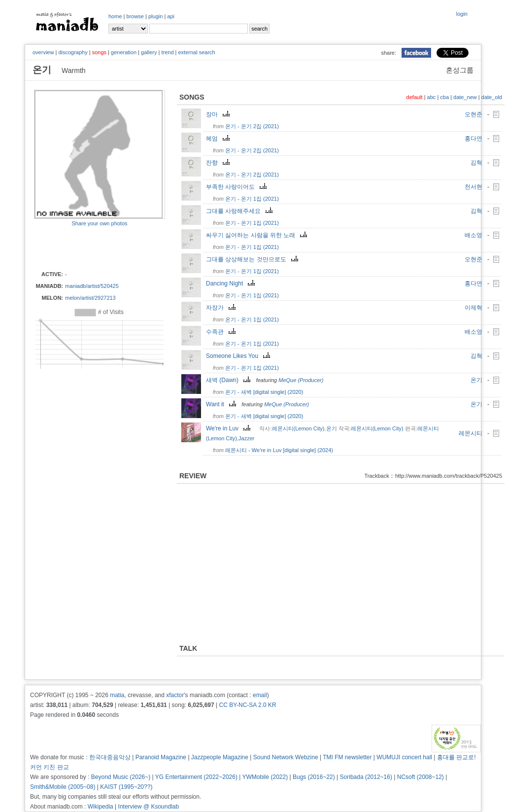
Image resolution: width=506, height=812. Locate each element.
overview (43, 52)
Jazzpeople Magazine (220, 757)
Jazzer (246, 438)
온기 (476, 380)
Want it (222, 404)
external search (196, 52)
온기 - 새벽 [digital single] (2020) (264, 392)
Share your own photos (99, 223)
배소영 (473, 235)
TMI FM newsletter (347, 757)
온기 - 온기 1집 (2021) (252, 199)
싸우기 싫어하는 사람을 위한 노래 (258, 235)
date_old (492, 97)
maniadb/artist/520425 (92, 286)
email (260, 695)
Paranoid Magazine (161, 757)
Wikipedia (101, 807)
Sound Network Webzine (286, 757)
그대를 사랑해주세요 (240, 211)
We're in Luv (229, 428)
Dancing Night (232, 283)
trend (167, 52)
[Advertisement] (92, 248)
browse (135, 16)
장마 (219, 114)
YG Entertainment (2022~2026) (196, 777)
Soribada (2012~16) (366, 777)
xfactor (175, 695)
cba (444, 97)
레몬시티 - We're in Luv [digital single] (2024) (279, 450)
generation (124, 52)
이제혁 (473, 308)
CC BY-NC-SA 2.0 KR (247, 705)
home (115, 16)
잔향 (219, 163)
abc (432, 97)
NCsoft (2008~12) (421, 777)
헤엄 (219, 139)
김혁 (476, 163)
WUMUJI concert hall (404, 757)
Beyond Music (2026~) (121, 777)
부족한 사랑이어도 (237, 187)
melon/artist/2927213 (90, 298)
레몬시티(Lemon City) (298, 428)
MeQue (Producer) (301, 380)
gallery (149, 52)
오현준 (473, 114)
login (462, 14)
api (171, 16)
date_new (465, 97)
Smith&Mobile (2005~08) (63, 787)
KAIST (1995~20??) (126, 787)
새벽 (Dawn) (229, 380)
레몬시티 (471, 433)
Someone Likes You (239, 356)
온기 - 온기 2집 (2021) (252, 126)
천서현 (473, 187)
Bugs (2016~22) (314, 777)
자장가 (222, 308)
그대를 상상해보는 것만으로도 (253, 259)
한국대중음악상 (110, 757)
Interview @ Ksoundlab (149, 807)
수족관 (222, 332)
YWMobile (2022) (265, 777)
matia (117, 695)
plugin (155, 16)
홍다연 (473, 139)
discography (73, 52)
